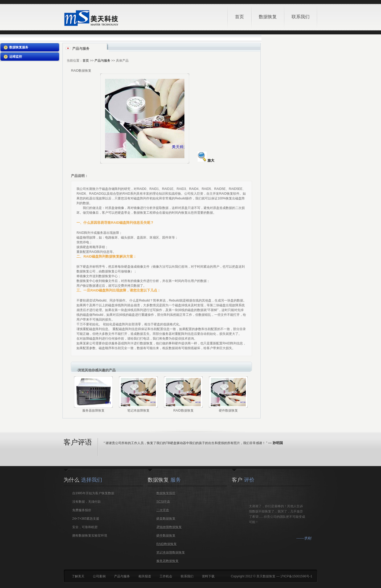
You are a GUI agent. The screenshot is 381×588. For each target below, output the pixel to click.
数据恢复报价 (166, 493)
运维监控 (16, 57)
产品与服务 (102, 61)
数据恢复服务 (19, 47)
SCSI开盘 (163, 502)
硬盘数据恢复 (166, 519)
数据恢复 (270, 12)
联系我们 (301, 17)
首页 (239, 17)
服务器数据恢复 (167, 561)
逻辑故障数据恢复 (169, 527)
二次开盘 (163, 510)
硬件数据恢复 (166, 536)
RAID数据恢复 (167, 544)
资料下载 (208, 576)
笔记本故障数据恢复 (171, 553)
